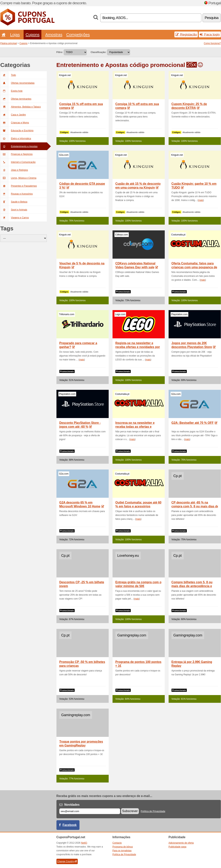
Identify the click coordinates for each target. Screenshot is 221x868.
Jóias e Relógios (14, 170)
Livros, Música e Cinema (18, 178)
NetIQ (84, 843)
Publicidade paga (177, 847)
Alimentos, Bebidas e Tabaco (21, 107)
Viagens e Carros (15, 218)
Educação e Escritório (17, 131)
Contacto (117, 843)
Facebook (70, 825)
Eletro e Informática (16, 139)
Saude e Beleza (14, 202)
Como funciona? (212, 43)
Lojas (15, 35)
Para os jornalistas (122, 851)
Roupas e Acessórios (17, 194)
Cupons (32, 35)
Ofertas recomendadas (17, 83)
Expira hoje (12, 91)
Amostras (54, 35)
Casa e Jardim (13, 115)
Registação (186, 34)
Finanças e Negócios (17, 154)
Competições (78, 35)
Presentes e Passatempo (19, 186)
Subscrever (130, 811)
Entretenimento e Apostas (19, 146)
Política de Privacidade (153, 811)
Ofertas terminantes (16, 99)
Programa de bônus (123, 847)
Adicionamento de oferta (181, 843)
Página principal (9, 43)
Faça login (210, 34)
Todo (8, 75)
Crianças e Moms (15, 123)
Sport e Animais (14, 210)
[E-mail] (90, 811)
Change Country (67, 861)
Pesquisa (212, 18)
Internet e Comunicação (18, 162)
